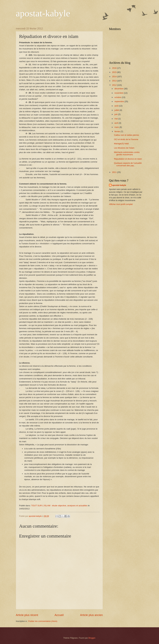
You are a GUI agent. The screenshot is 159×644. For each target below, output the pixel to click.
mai (116, 119)
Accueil (59, 615)
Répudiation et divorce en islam (128, 159)
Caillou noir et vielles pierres (126, 135)
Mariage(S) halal (121, 144)
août (117, 106)
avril (117, 123)
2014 (115, 77)
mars (117, 127)
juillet (117, 110)
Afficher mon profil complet (121, 204)
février (117, 131)
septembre (119, 101)
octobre (118, 97)
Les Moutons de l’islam (124, 148)
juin (116, 114)
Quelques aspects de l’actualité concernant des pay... (128, 164)
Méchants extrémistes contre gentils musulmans (127, 153)
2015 (115, 72)
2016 (115, 68)
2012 (115, 85)
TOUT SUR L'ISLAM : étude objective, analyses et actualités (59, 506)
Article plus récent (27, 615)
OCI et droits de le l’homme (126, 139)
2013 (115, 81)
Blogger (92, 638)
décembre (119, 89)
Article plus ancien (91, 615)
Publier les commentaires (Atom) (43, 621)
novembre (119, 93)
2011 (115, 172)
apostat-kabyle (43, 13)
